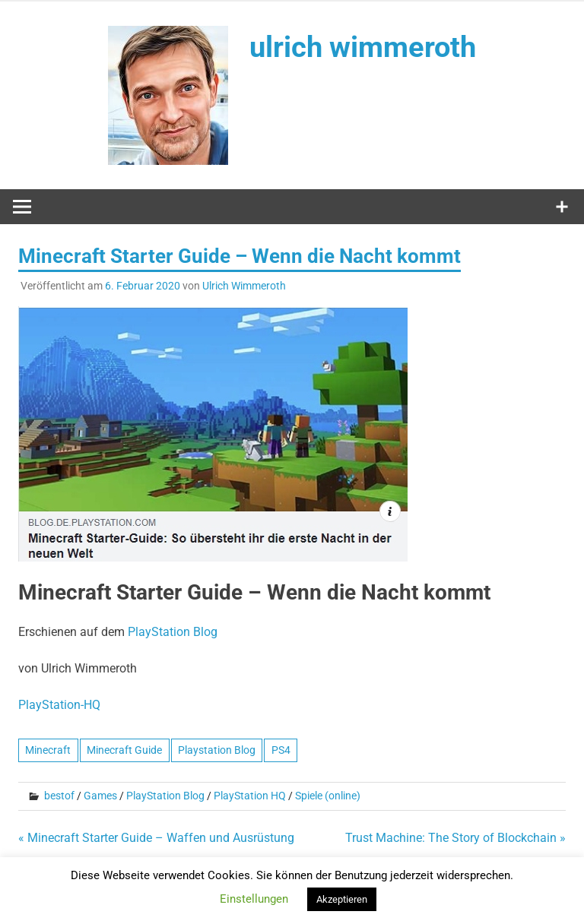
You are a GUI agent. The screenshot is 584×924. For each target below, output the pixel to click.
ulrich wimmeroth (363, 47)
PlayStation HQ (250, 796)
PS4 (281, 750)
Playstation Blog (217, 750)
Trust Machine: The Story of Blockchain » (455, 838)
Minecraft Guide (124, 750)
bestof (59, 796)
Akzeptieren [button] (342, 899)
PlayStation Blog (165, 796)
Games (100, 796)
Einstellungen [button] (254, 899)
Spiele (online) (328, 796)
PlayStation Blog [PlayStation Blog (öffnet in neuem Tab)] (173, 632)
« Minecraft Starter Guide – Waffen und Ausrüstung (156, 838)
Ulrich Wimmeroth (244, 286)
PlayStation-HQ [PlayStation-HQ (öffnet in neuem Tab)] (59, 705)
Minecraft (48, 750)
